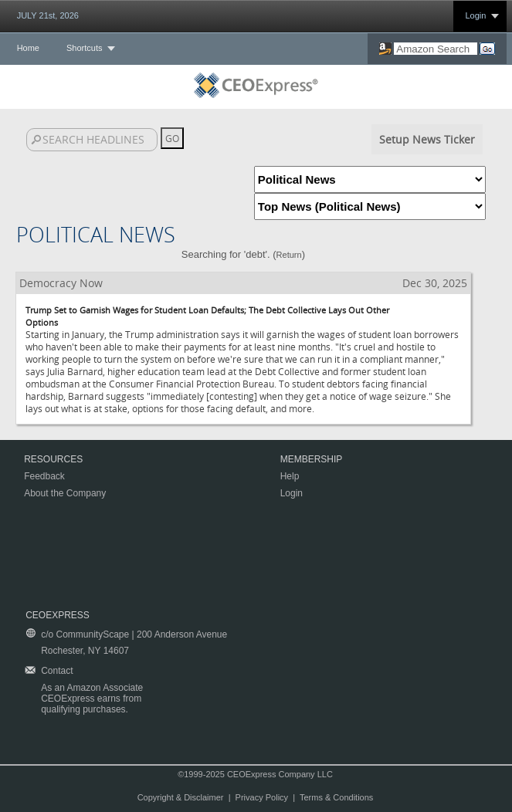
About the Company (65, 493)
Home (28, 48)
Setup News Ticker (427, 139)
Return (289, 255)
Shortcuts (84, 48)
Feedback (44, 476)
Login (475, 15)
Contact (57, 671)
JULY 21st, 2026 (48, 15)
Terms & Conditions (336, 797)
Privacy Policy (262, 797)
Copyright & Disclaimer (181, 797)
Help (290, 476)
